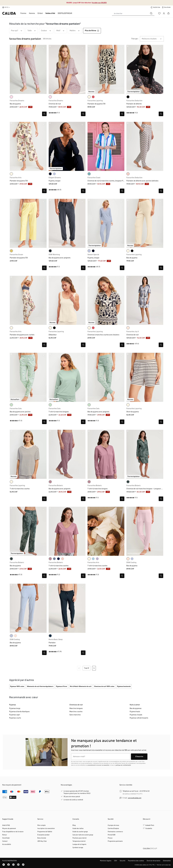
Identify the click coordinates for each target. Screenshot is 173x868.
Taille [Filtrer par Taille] (33, 31)
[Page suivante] (94, 668)
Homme (32, 13)
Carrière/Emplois (113, 828)
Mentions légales (106, 861)
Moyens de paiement (9, 828)
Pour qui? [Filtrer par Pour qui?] (18, 31)
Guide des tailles (78, 828)
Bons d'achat (42, 838)
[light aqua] (11, 405)
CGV (116, 861)
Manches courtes (76, 712)
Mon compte (41, 825)
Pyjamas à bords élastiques (19, 712)
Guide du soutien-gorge (80, 832)
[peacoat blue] (58, 559)
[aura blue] (54, 559)
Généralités (167, 861)
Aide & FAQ (6, 825)
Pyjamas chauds (136, 715)
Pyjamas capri (15, 715)
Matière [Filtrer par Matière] (76, 31)
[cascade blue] (93, 559)
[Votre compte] (164, 13)
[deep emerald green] (128, 482)
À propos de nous (113, 825)
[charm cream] (89, 97)
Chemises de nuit (76, 705)
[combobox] (130, 13)
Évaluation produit (43, 835)
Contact (5, 841)
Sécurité (122, 861)
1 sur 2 (86, 668)
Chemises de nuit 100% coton (104, 686)
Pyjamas (13, 705)
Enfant (40, 13)
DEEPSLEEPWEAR (65, 13)
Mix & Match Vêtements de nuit (81, 686)
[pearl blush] (128, 174)
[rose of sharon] (93, 97)
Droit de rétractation (154, 861)
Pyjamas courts (15, 718)
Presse (110, 838)
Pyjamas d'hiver (62, 686)
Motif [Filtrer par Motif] (61, 31)
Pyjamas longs (15, 708)
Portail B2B (112, 835)
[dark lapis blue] (50, 174)
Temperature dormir (79, 841)
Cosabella (149, 828)
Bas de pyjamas (136, 708)
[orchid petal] (97, 559)
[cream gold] (11, 251)
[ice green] (89, 174)
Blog (74, 825)
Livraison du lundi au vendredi (73, 800)
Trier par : (135, 39)
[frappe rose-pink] (128, 559)
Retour (5, 835)
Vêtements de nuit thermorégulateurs (40, 686)
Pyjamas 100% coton (17, 686)
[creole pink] (128, 328)
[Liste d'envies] (159, 13)
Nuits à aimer (135, 705)
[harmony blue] (54, 174)
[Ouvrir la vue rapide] (44, 114)
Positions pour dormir (80, 838)
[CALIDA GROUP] (157, 852)
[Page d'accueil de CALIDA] (9, 13)
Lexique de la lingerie (79, 844)
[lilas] (50, 482)
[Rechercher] (151, 13)
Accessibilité (7, 844)
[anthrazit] (50, 251)
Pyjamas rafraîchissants (139, 718)
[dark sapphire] (50, 636)
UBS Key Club (42, 841)
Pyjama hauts (135, 712)
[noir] (132, 251)
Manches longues (76, 708)
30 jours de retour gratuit (72, 797)
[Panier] (168, 13)
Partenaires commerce (115, 832)
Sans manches (75, 715)
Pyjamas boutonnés (124, 686)
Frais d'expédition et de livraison (13, 832)
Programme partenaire (115, 841)
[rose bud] (11, 97)
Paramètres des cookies (136, 861)
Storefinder (6, 838)
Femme (23, 13)
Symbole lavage (78, 848)
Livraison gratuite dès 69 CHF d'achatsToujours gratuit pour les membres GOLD (77, 792)
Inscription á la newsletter (46, 828)
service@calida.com (135, 798)
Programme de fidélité (45, 832)
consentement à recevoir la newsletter (98, 765)
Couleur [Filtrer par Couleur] (47, 31)
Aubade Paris (150, 825)
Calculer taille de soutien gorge (83, 835)
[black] (128, 97)
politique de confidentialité (123, 765)
